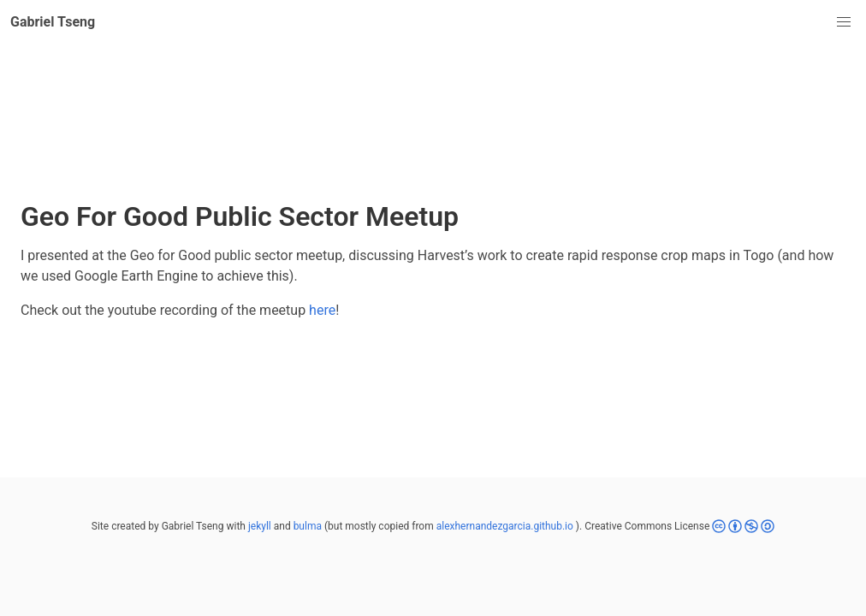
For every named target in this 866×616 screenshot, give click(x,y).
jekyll (260, 526)
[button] (844, 22)
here (322, 310)
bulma (308, 526)
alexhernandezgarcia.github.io (505, 526)
